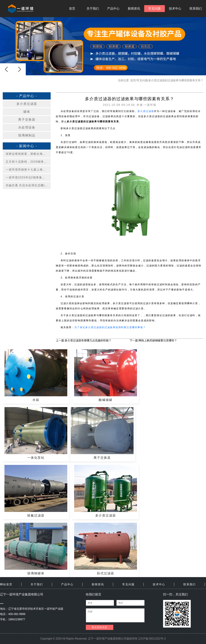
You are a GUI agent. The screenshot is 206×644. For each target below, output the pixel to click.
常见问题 (154, 9)
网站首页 (6, 584)
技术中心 (175, 9)
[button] (19, 69)
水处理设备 (27, 127)
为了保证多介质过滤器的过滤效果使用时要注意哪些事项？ (110, 327)
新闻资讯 (134, 9)
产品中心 (113, 9)
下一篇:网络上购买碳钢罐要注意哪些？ (153, 340)
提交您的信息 (100, 627)
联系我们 (196, 9)
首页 (72, 9)
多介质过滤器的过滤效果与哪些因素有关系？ (176, 80)
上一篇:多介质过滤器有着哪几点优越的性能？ (84, 340)
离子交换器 (27, 120)
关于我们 (93, 9)
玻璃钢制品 (27, 135)
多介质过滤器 (27, 104)
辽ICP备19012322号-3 (152, 639)
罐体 (27, 112)
